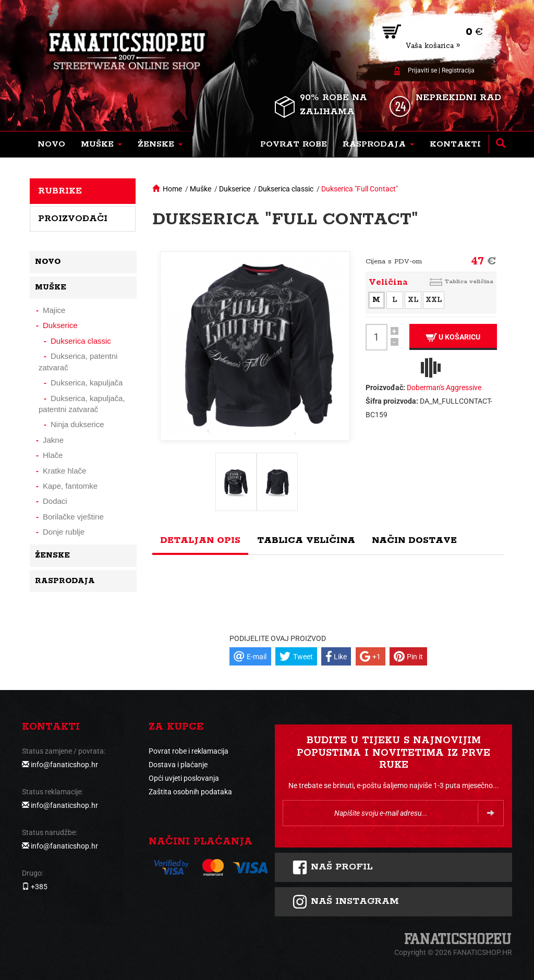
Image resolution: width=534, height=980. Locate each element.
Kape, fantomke (70, 486)
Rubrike (60, 191)
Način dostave (414, 540)
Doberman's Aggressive (444, 388)
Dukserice (235, 189)
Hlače (53, 455)
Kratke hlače (64, 471)
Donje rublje (64, 532)
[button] (101, 144)
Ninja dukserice (77, 424)
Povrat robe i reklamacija (189, 751)
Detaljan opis (200, 540)
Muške (201, 189)
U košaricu (453, 337)
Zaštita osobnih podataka (190, 792)
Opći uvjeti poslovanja (184, 778)
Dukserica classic (286, 189)
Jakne (53, 440)
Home (172, 189)
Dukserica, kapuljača (87, 383)
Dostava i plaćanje (178, 765)
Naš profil (332, 867)
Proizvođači (73, 219)
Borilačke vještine (73, 517)
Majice (54, 310)
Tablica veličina (469, 281)
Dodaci (55, 501)
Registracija (458, 70)
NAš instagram (345, 902)
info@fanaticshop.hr (64, 765)
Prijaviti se (422, 70)
